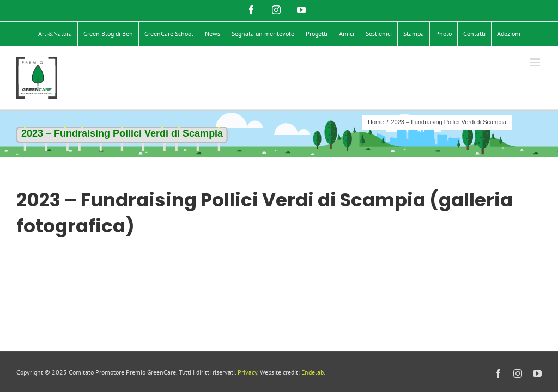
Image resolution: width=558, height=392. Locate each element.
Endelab (313, 372)
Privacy (247, 372)
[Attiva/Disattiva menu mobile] (536, 62)
